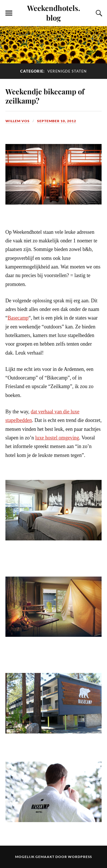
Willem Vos (18, 121)
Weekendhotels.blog (54, 13)
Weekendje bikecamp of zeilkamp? (45, 96)
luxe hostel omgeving (57, 438)
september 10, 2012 (57, 121)
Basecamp (18, 318)
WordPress (80, 857)
